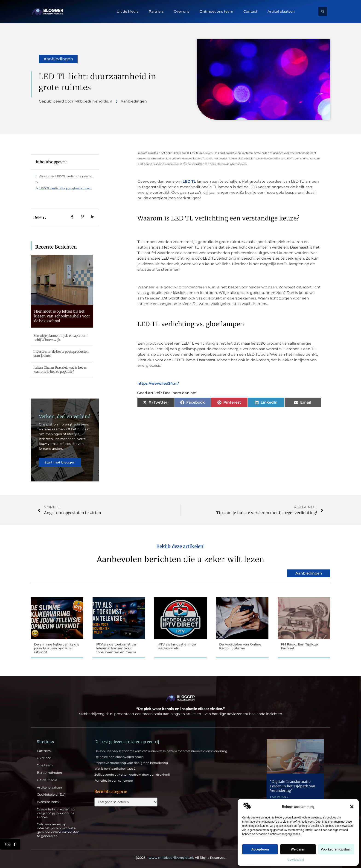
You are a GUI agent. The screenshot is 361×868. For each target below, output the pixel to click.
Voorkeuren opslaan (336, 849)
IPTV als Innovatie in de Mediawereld (177, 646)
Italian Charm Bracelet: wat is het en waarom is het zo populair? (60, 369)
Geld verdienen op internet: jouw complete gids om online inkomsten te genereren (58, 830)
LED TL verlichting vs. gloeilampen (66, 188)
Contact (250, 12)
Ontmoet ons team (216, 12)
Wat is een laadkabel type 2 (115, 768)
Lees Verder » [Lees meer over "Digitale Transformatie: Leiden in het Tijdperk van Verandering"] (279, 797)
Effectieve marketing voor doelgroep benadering (131, 763)
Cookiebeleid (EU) (51, 795)
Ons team (45, 765)
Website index (48, 802)
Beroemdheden (49, 773)
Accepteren (260, 849)
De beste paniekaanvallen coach (119, 757)
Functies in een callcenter (114, 780)
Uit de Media (128, 12)
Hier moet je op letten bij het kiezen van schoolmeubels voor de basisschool (62, 316)
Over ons (182, 12)
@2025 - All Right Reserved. (180, 858)
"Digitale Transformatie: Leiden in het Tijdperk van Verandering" (293, 786)
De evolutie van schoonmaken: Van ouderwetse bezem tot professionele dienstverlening (161, 751)
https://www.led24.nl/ (158, 383)
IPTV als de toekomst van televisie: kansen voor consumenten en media (117, 648)
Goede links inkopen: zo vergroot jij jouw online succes (56, 813)
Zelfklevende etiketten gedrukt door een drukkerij (132, 774)
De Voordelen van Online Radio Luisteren (240, 646)
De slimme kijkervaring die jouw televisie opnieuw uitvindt (57, 648)
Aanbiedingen (58, 59)
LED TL (189, 181)
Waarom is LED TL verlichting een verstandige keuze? (66, 176)
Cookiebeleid (296, 860)
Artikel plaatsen (281, 12)
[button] (352, 807)
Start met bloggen (60, 462)
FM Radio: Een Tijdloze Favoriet (299, 646)
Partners (156, 12)
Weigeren (298, 849)
